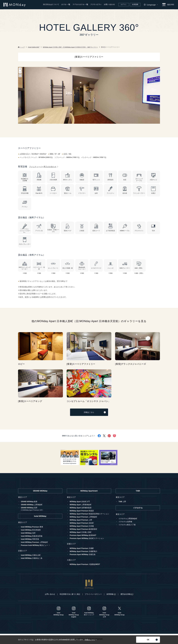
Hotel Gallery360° (34, 47)
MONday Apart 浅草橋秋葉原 (81, 508)
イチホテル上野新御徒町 (128, 519)
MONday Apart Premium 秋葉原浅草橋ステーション (89, 514)
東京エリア (71, 497)
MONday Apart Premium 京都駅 (82, 548)
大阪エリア (71, 560)
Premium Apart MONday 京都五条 (83, 554)
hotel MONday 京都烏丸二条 (32, 558)
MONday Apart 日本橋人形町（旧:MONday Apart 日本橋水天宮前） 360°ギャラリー (70, 47)
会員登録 (135, 4)
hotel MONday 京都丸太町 (31, 555)
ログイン (124, 4)
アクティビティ (96, 4)
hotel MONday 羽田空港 (30, 539)
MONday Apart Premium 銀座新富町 (83, 529)
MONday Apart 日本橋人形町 (81, 532)
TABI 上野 (122, 502)
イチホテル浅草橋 (125, 522)
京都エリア (71, 544)
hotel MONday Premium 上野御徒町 (34, 542)
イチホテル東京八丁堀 (127, 525)
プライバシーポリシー (93, 594)
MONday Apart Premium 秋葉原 (82, 511)
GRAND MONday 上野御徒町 (32, 505)
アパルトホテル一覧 (80, 4)
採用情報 (111, 594)
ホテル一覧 (66, 4)
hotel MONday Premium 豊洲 (32, 527)
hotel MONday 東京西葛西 (31, 530)
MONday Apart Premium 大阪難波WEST (85, 564)
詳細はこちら (95, 412)
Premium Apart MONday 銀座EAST (83, 535)
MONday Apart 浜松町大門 (80, 502)
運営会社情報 (127, 594)
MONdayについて (51, 4)
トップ (21, 47)
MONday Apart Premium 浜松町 (82, 523)
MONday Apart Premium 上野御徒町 (83, 517)
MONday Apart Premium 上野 (81, 520)
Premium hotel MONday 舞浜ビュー (35, 545)
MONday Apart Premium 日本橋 (82, 526)
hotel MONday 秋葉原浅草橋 (32, 536)
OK (152, 640)
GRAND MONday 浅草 (41, 509)
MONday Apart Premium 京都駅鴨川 (83, 551)
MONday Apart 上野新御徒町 (81, 505)
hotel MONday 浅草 (28, 533)
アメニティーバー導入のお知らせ (44, 167)
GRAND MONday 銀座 (29, 502)
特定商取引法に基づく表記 (70, 594)
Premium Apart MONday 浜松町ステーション (87, 538)
